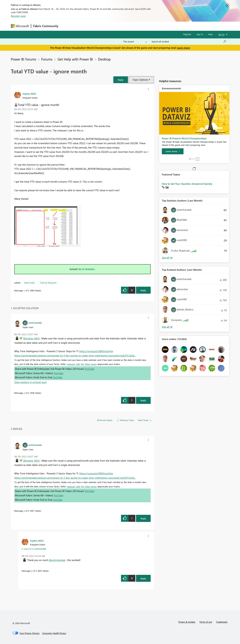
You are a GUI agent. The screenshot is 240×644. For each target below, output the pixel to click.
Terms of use (206, 622)
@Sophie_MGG (31, 338)
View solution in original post (30, 382)
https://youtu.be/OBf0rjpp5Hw (96, 351)
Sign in (200, 34)
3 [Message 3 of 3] (32, 571)
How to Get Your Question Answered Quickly (187, 184)
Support (151, 26)
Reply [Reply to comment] (143, 400)
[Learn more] (173, 151)
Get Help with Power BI (75, 59)
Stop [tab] (197, 159)
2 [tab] (192, 159)
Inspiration (81, 26)
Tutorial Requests (48, 283)
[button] (121, 80)
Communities (109, 26)
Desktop (104, 59)
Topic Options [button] (140, 80)
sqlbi (78, 364)
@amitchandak (57, 560)
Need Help (29, 283)
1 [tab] (190, 159)
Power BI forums (23, 59)
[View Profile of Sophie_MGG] (29, 94)
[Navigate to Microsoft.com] (20, 26)
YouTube (89, 369)
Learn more (183, 48)
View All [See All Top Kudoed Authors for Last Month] (167, 327)
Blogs (124, 26)
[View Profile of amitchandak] (35, 323)
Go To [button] (221, 34)
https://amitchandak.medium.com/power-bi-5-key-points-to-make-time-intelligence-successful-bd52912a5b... (75, 356)
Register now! (18, 16)
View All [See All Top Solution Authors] (167, 258)
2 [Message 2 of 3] (24, 393)
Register (187, 34)
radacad (71, 364)
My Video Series (89, 364)
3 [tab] (194, 159)
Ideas (94, 26)
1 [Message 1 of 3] (24, 290)
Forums (66, 26)
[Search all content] (189, 42)
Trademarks (222, 622)
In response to (34, 549)
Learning (137, 26)
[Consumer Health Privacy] (54, 633)
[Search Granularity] (135, 42)
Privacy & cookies (187, 622)
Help (210, 34)
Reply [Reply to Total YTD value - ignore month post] (143, 290)
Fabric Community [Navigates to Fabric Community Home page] (46, 26)
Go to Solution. (87, 269)
